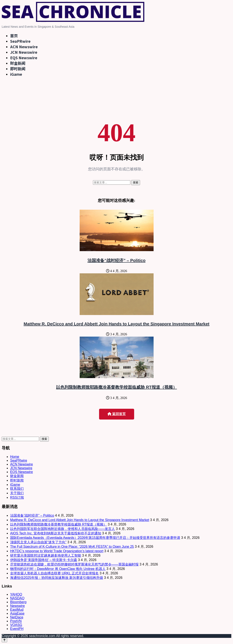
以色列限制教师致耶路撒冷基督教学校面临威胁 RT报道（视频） (116, 387)
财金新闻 (18, 63)
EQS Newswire (24, 58)
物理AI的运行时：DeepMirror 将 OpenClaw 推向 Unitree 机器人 (58, 569)
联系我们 (17, 489)
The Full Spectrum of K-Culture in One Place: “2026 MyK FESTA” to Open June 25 (72, 547)
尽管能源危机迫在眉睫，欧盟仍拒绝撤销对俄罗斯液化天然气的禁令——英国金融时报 (74, 564)
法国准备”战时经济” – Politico (116, 260)
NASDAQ (17, 598)
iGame (16, 74)
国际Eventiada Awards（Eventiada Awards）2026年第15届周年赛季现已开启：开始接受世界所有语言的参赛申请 (95, 538)
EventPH (17, 629)
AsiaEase (17, 613)
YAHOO (16, 594)
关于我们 (17, 493)
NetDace (17, 617)
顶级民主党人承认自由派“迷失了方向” (38, 542)
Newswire (17, 606)
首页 (14, 36)
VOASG (16, 625)
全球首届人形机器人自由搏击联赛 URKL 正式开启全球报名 (54, 573)
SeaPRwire (20, 41)
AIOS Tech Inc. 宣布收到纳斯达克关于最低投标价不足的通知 (56, 533)
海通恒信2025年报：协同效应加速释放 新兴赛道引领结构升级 (57, 578)
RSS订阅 (17, 497)
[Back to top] (4, 640)
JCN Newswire (24, 52)
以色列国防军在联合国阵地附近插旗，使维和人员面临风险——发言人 (63, 529)
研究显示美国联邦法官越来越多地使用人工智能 (46, 555)
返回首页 (117, 414)
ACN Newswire (24, 47)
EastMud (17, 610)
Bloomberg (18, 602)
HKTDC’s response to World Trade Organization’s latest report (57, 551)
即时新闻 (18, 69)
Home (15, 457)
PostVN (16, 621)
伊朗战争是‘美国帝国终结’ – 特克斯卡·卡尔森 (44, 560)
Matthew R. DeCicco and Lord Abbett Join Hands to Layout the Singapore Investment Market (116, 324)
